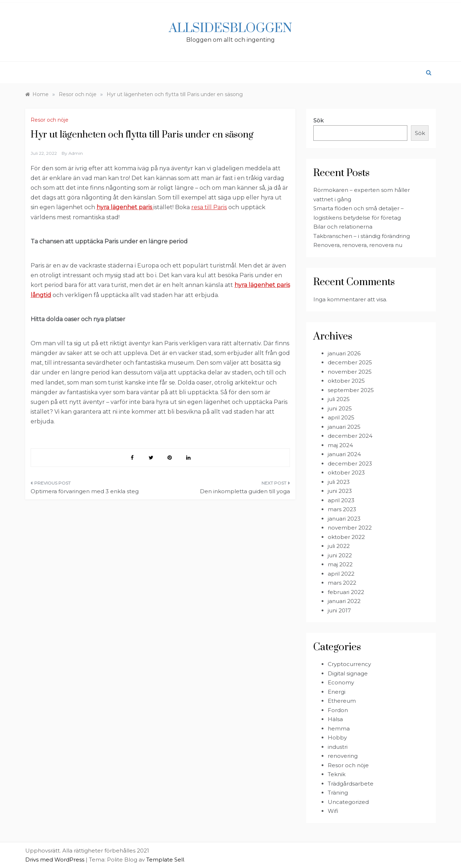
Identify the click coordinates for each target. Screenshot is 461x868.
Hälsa (335, 719)
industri (338, 747)
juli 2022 (339, 546)
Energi (337, 692)
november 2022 (350, 528)
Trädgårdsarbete (351, 784)
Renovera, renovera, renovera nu (358, 245)
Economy (341, 682)
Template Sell (165, 860)
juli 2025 (339, 399)
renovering (343, 756)
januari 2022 (344, 601)
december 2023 (350, 464)
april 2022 (341, 574)
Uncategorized (348, 802)
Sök (318, 120)
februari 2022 (346, 592)
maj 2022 (340, 564)
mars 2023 (342, 509)
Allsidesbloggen (230, 28)
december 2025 (350, 362)
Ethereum (342, 701)
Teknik (337, 774)
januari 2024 (344, 454)
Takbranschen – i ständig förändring (362, 236)
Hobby (337, 737)
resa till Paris (209, 207)
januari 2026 (344, 353)
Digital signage (348, 673)
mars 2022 (342, 583)
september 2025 (351, 390)
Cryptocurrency (349, 664)
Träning (338, 793)
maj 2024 (340, 445)
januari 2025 (344, 427)
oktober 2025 (346, 381)
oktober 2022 (346, 537)
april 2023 (341, 500)
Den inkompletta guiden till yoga (245, 491)
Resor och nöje (50, 120)
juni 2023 (340, 491)
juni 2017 (339, 610)
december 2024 (350, 436)
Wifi (333, 811)
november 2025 (350, 372)
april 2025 (341, 417)
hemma (339, 728)
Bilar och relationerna (343, 227)
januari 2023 (344, 519)
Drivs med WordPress (55, 860)
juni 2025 (340, 408)
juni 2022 (340, 555)
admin (76, 153)
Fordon (338, 710)
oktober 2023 (346, 473)
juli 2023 (339, 482)
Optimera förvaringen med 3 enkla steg (85, 491)
